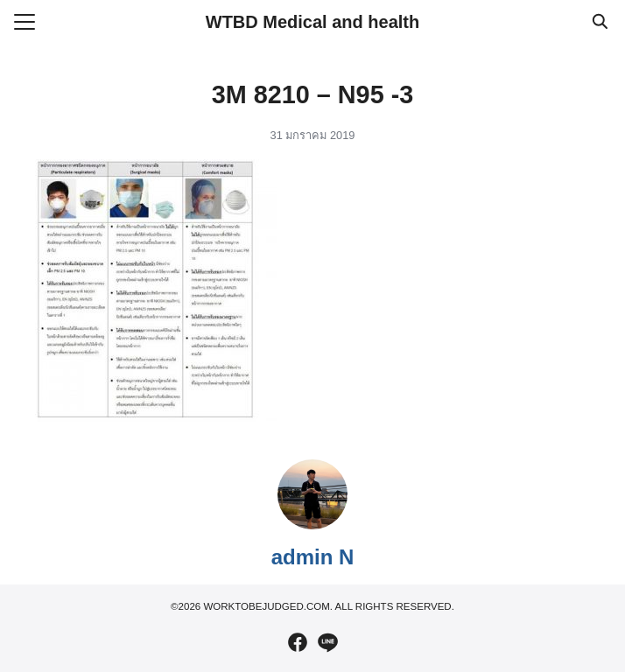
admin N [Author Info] (313, 557)
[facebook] (298, 642)
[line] (327, 642)
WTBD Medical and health (312, 22)
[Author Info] (312, 525)
